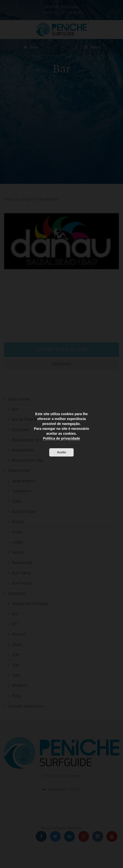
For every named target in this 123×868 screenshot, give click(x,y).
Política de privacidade (62, 438)
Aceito (61, 452)
